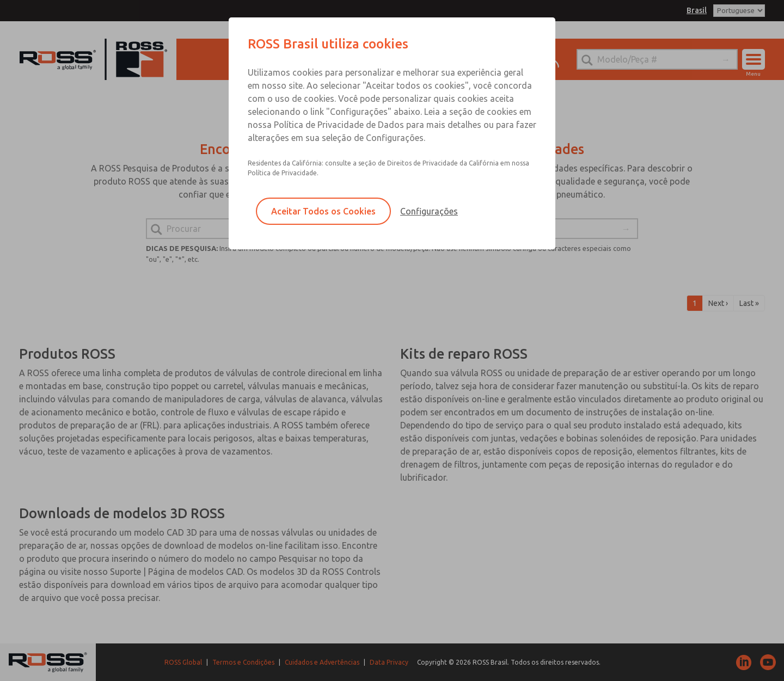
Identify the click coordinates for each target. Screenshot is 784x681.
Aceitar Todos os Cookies (323, 211)
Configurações (429, 211)
